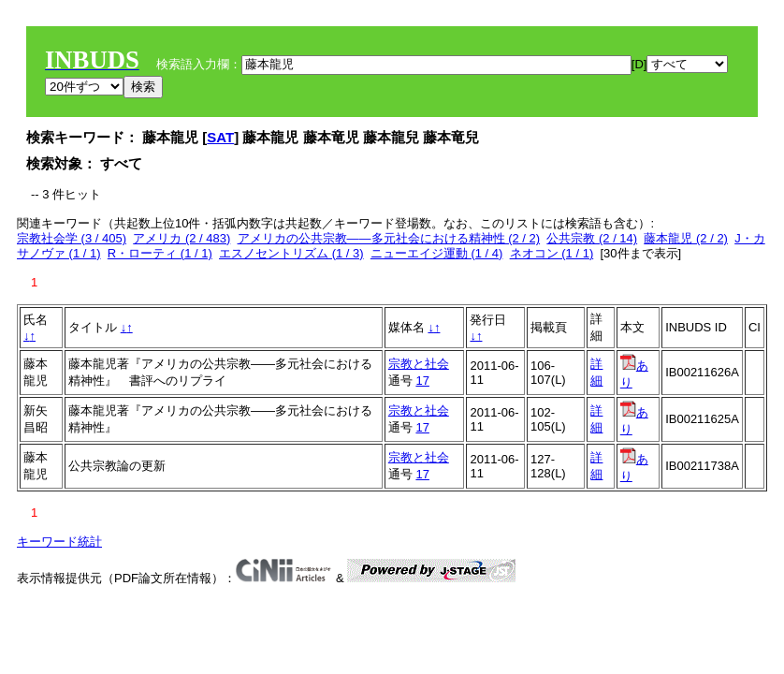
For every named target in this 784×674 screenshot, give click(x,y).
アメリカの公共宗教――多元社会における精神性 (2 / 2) (389, 238)
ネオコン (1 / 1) (552, 253)
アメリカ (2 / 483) (181, 238)
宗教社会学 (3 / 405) (72, 238)
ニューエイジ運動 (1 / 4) (437, 253)
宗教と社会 (419, 364)
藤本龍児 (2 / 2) (686, 238)
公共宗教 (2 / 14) (592, 238)
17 (422, 381)
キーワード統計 (59, 542)
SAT (220, 137)
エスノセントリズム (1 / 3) (291, 253)
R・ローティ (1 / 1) (160, 253)
